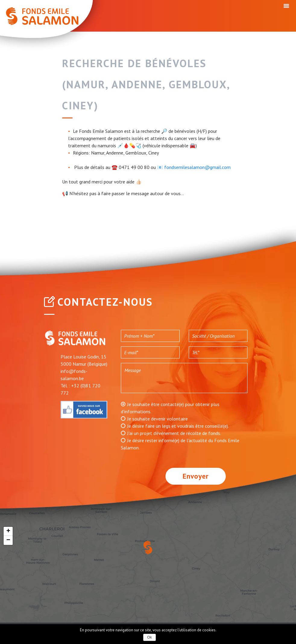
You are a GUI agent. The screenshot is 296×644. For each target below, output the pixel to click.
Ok (149, 637)
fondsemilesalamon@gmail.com (197, 167)
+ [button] (8, 531)
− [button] (8, 540)
